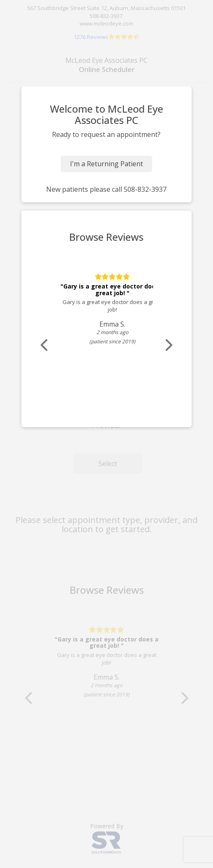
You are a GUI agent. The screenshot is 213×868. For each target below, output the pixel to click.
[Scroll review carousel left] (45, 345)
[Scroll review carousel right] (168, 345)
